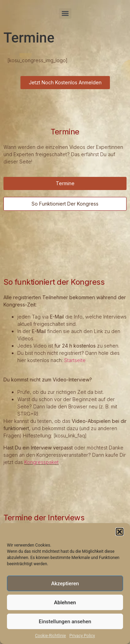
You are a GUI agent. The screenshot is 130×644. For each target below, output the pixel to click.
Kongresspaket (41, 462)
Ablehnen (65, 603)
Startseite (75, 360)
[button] (120, 532)
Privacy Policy (82, 636)
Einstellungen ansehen (65, 622)
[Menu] (65, 13)
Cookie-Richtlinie (50, 636)
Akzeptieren (65, 584)
